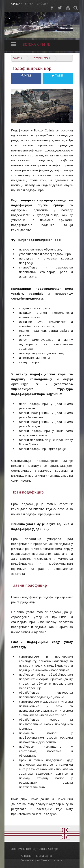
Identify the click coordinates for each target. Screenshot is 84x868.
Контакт (60, 860)
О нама (26, 856)
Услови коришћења (35, 860)
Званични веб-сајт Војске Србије (34, 849)
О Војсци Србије (42, 58)
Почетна (18, 58)
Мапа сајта (44, 856)
